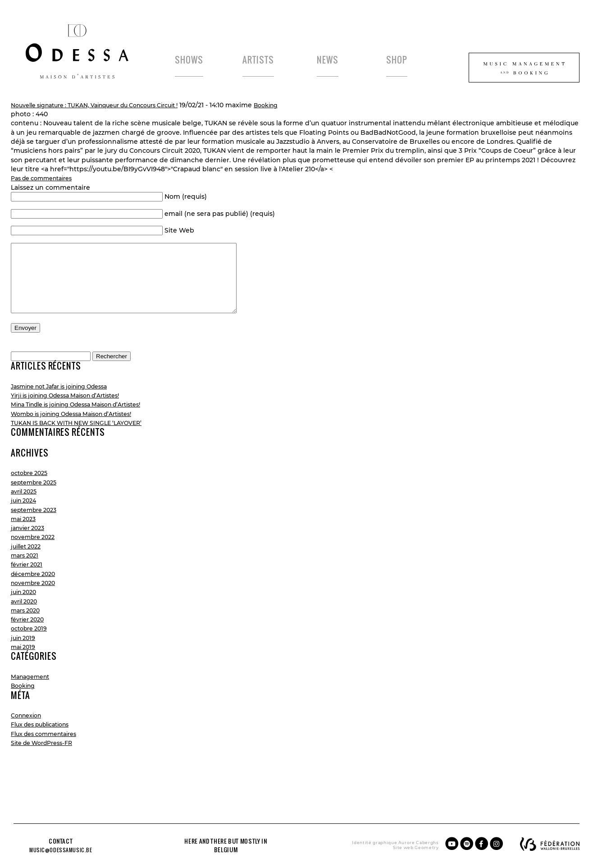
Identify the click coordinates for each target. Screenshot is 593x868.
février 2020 (30, 643)
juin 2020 (25, 616)
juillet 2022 (28, 570)
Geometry (406, 847)
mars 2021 (27, 579)
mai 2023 (25, 542)
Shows (197, 60)
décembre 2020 (36, 597)
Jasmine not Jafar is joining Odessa (68, 410)
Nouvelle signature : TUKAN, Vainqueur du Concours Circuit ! (108, 115)
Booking (296, 115)
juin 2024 (25, 524)
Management (33, 700)
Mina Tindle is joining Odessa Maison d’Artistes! (88, 428)
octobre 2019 (32, 652)
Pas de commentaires (46, 188)
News (335, 60)
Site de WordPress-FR (46, 767)
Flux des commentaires (49, 757)
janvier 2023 (30, 552)
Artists (266, 60)
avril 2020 (26, 625)
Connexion (29, 739)
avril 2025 (26, 515)
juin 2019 (25, 661)
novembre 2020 (36, 606)
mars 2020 (27, 634)
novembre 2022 (36, 561)
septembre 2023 (37, 533)
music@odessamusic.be (65, 849)
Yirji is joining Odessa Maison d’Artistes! (75, 419)
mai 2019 (25, 671)
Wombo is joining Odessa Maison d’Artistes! (82, 437)
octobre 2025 (32, 497)
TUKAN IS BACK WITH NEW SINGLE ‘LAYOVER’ (85, 446)
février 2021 (29, 588)
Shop (404, 60)
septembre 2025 (37, 506)
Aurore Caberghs (398, 842)
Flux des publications (45, 748)
